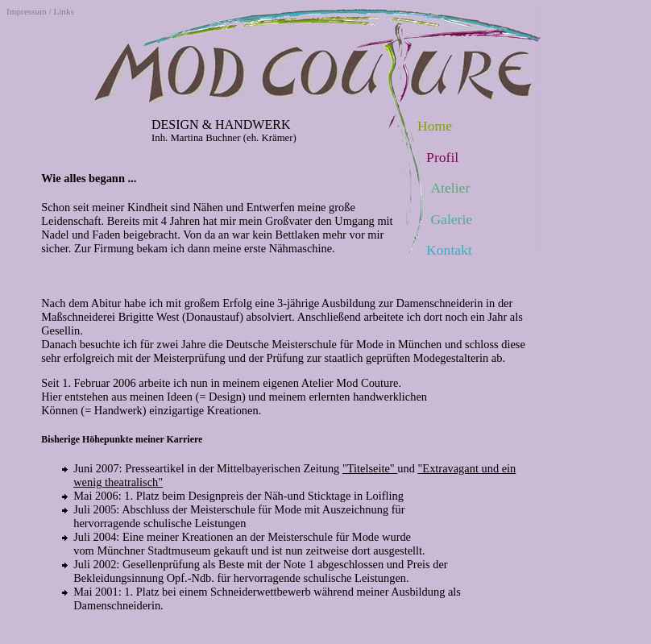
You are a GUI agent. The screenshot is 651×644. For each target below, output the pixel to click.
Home (435, 126)
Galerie (451, 219)
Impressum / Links (40, 11)
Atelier (450, 188)
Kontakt (449, 250)
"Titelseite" (370, 468)
